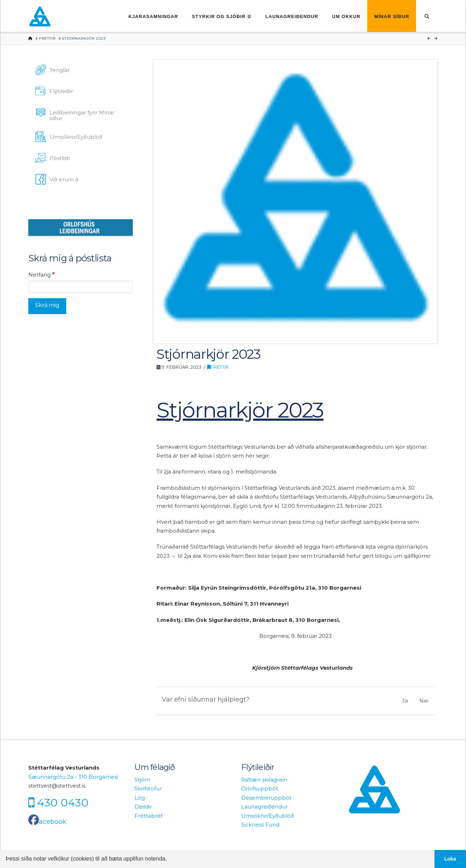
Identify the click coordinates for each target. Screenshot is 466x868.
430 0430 (63, 802)
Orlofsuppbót (260, 788)
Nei (424, 701)
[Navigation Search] (427, 16)
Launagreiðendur (264, 807)
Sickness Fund (260, 825)
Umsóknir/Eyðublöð (268, 816)
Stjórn (142, 780)
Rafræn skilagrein (264, 780)
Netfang (42, 274)
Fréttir (218, 367)
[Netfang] (81, 287)
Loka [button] (450, 859)
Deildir (143, 807)
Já (405, 701)
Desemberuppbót (266, 798)
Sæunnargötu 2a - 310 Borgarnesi (73, 777)
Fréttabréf (149, 816)
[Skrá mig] (47, 306)
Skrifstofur (148, 788)
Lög (140, 798)
